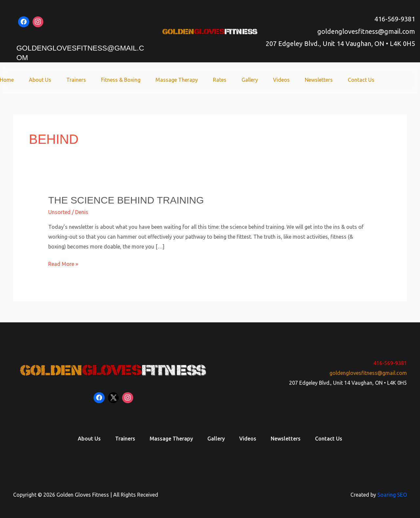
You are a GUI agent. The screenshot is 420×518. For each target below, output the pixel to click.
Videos (286, 80)
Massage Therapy (188, 80)
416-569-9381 (395, 19)
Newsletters (322, 80)
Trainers (91, 80)
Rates (229, 80)
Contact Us (362, 80)
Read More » (63, 263)
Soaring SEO (392, 495)
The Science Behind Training (126, 200)
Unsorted (59, 212)
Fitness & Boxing (134, 80)
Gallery (257, 80)
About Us (57, 80)
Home (25, 80)
